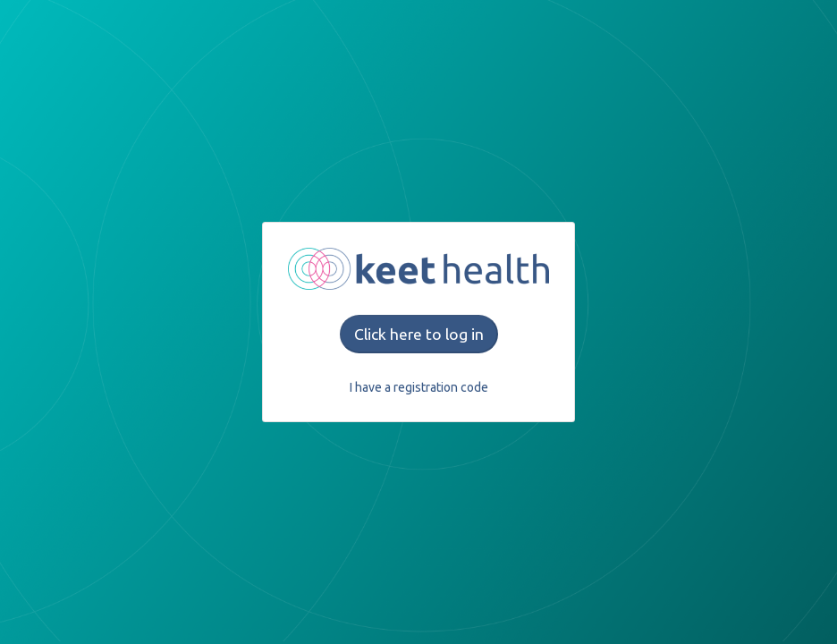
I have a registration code (419, 387)
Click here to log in (419, 334)
